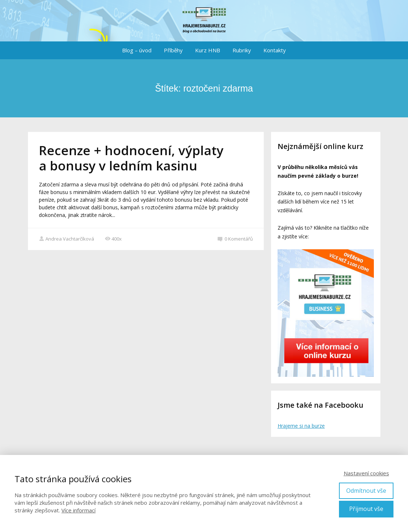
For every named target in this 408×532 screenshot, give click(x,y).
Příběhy (173, 50)
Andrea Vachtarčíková (66, 239)
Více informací (78, 510)
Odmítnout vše (366, 491)
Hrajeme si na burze (301, 426)
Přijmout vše (366, 509)
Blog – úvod (137, 50)
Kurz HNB (208, 50)
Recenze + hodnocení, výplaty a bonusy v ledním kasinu (131, 158)
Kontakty (275, 50)
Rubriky (242, 50)
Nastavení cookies (366, 473)
